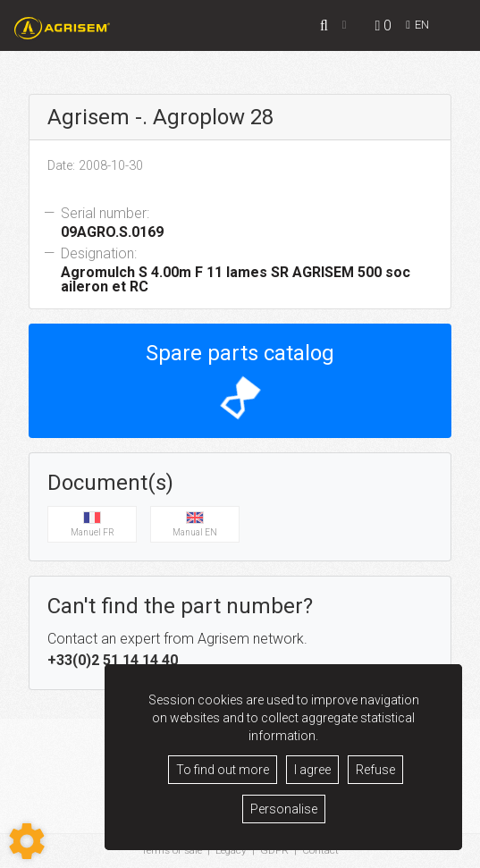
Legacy (232, 851)
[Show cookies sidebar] (27, 841)
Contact (322, 851)
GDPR (276, 851)
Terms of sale (172, 851)
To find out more (223, 770)
